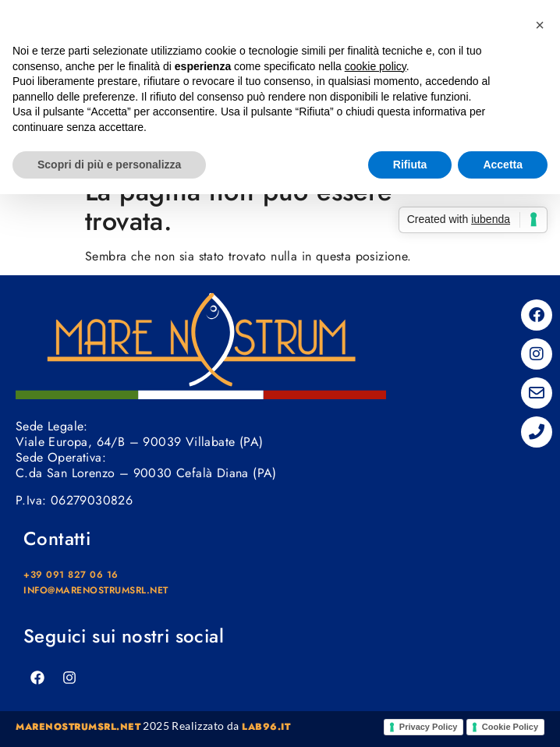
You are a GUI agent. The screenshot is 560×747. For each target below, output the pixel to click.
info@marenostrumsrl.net (96, 590)
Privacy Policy (429, 727)
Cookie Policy (510, 727)
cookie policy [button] (376, 66)
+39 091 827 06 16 (71, 575)
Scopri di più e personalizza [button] (109, 165)
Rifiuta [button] (410, 165)
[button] (540, 25)
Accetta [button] (503, 165)
